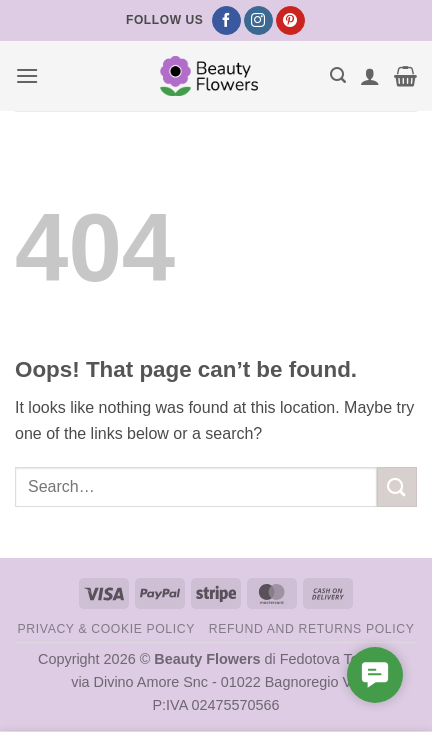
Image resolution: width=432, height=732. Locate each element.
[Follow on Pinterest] (290, 21)
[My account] (370, 76)
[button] (27, 75)
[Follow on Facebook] (226, 21)
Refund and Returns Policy (312, 629)
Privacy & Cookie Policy (106, 629)
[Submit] (397, 486)
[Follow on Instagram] (258, 21)
